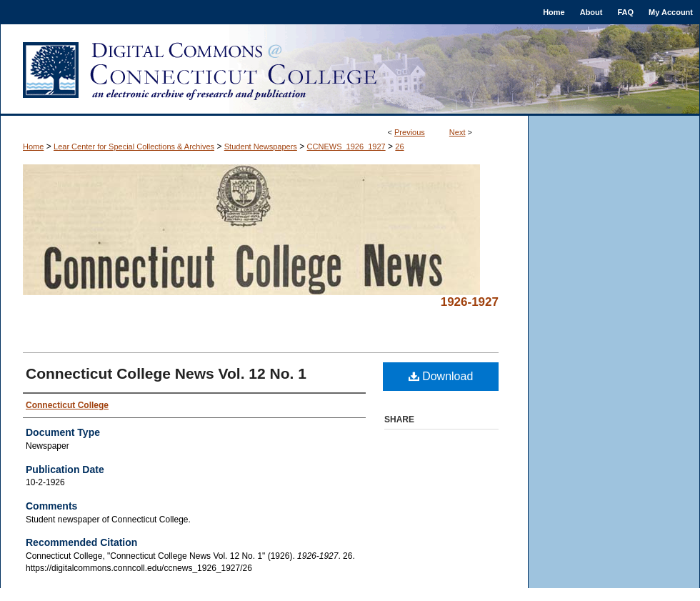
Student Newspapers (261, 146)
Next (457, 132)
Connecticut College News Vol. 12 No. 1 (166, 373)
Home (33, 146)
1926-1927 (470, 302)
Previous (410, 132)
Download (441, 376)
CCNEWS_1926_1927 (346, 146)
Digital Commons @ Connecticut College (350, 70)
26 (399, 146)
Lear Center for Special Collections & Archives (134, 146)
